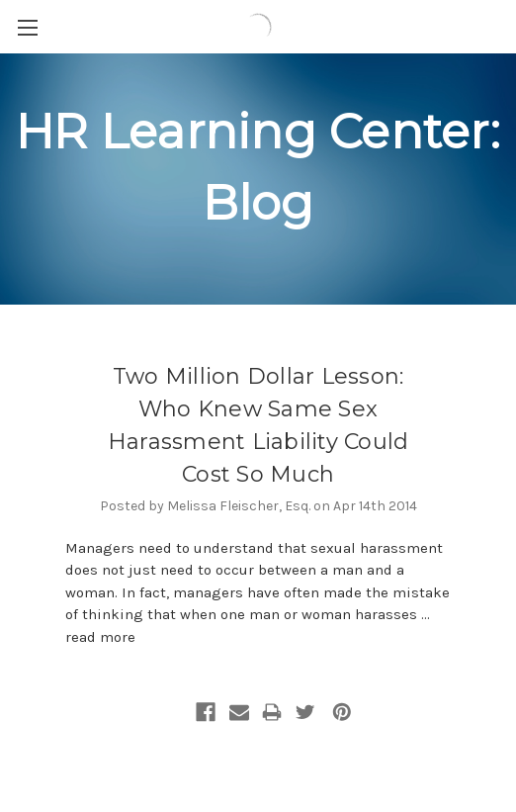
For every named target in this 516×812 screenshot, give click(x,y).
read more (100, 637)
